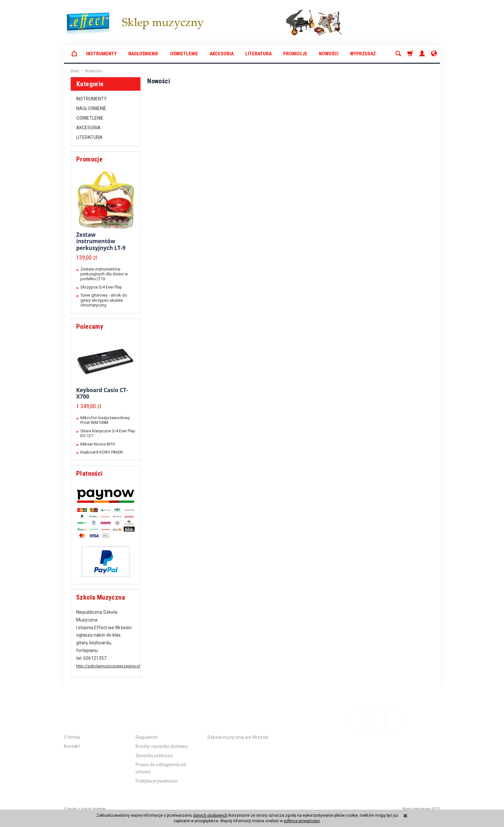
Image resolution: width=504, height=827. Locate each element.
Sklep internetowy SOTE (421, 803)
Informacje (85, 715)
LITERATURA (258, 54)
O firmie (72, 731)
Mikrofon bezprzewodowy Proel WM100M (105, 420)
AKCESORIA (222, 54)
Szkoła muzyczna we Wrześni (238, 731)
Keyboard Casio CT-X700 (102, 393)
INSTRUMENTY (101, 54)
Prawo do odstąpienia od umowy (161, 762)
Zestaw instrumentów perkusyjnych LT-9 (101, 241)
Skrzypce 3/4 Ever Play (101, 287)
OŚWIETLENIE (184, 54)
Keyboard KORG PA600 (102, 452)
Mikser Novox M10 (98, 444)
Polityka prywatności (157, 775)
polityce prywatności (302, 821)
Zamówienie (157, 715)
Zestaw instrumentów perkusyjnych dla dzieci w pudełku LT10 (104, 274)
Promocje (295, 54)
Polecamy (90, 326)
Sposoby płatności (154, 749)
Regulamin (147, 731)
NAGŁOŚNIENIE (143, 54)
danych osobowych (210, 815)
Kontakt (72, 740)
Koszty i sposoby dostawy (162, 740)
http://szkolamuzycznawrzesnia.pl (108, 666)
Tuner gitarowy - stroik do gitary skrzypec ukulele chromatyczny (104, 300)
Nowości (329, 54)
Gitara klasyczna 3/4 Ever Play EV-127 (108, 433)
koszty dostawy (94, 803)
